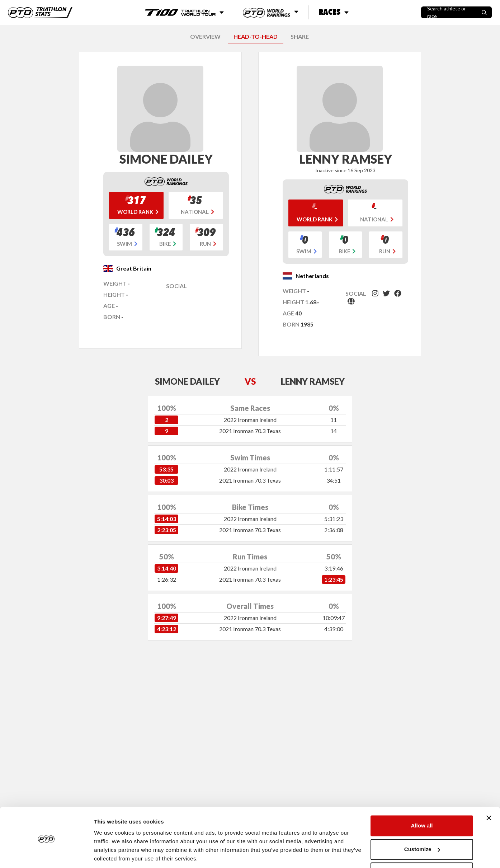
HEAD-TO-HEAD (256, 36)
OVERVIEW (205, 36)
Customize (422, 824)
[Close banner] (489, 793)
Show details (111, 854)
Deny (422, 848)
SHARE (300, 36)
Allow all (422, 801)
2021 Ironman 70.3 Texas (250, 431)
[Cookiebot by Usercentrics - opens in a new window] (46, 854)
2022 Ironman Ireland (250, 420)
